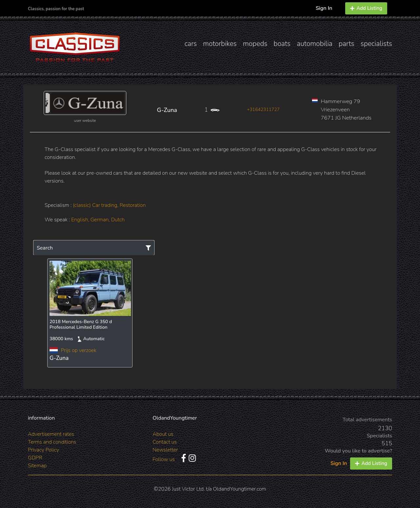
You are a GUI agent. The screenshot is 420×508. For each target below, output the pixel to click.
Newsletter (165, 450)
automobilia (315, 44)
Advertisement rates (51, 434)
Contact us (165, 442)
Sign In (324, 8)
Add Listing (366, 8)
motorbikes (220, 44)
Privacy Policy (43, 450)
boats (282, 44)
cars (191, 44)
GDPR (35, 458)
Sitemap (37, 466)
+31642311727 (263, 110)
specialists (376, 44)
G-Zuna (167, 110)
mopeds (255, 44)
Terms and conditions (52, 442)
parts (346, 44)
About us (163, 434)
